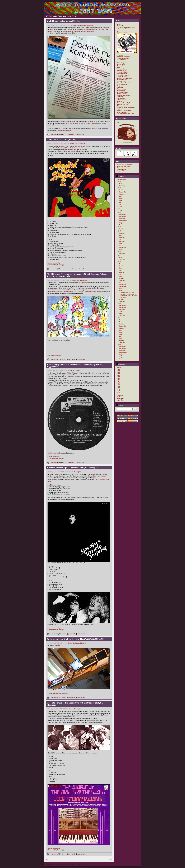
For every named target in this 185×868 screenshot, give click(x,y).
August (122, 194)
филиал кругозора (123, 95)
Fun (118, 394)
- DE (119, 374)
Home (119, 24)
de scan (75, 123)
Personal (83, 25)
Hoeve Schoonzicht (123, 166)
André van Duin (66, 146)
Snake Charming (67, 292)
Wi (68, 373)
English (78, 371)
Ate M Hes (72, 152)
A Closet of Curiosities (124, 78)
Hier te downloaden (54, 355)
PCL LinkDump (122, 69)
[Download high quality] (56, 265)
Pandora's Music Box (124, 111)
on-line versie (90, 123)
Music (75, 25)
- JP (119, 383)
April (121, 202)
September (123, 192)
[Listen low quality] (54, 263)
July (121, 196)
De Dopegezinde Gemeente (93, 292)
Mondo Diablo (121, 89)
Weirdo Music (121, 64)
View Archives (121, 180)
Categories (121, 364)
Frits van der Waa (59, 125)
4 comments (53, 698)
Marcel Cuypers (55, 292)
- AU (119, 369)
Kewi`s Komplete (53, 453)
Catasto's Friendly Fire (124, 103)
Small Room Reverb (123, 83)
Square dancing (122, 77)
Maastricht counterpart (60, 694)
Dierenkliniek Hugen (123, 168)
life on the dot (121, 81)
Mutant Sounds (122, 66)
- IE (119, 378)
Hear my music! (122, 32)
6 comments (53, 634)
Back (48, 860)
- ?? (119, 392)
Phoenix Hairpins (122, 72)
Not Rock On (121, 91)
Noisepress (120, 101)
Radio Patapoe (122, 169)
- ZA (119, 391)
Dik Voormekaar (80, 146)
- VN (119, 389)
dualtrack (120, 109)
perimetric (120, 87)
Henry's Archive (122, 80)
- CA (119, 372)
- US (119, 388)
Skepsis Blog (121, 171)
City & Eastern (78, 292)
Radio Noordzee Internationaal (80, 148)
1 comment (52, 134)
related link (80, 134)
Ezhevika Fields (122, 100)
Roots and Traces (123, 92)
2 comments (53, 359)
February (122, 186)
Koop (118, 86)
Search (120, 405)
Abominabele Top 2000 (60, 148)
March (121, 184)
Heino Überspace (122, 106)
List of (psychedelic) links (125, 114)
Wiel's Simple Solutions (125, 165)
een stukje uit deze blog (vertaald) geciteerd (79, 31)
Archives (120, 176)
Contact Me (120, 26)
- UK (119, 386)
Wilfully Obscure (122, 104)
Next (110, 860)
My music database (123, 57)
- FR (119, 375)
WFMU (119, 67)
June (121, 198)
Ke (58, 373)
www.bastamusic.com (65, 130)
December (123, 215)
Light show (120, 400)
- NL (78, 25)
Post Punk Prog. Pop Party (126, 107)
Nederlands (90, 25)
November (123, 217)
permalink (71, 134)
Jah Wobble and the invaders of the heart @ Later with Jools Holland (129, 294)
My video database (123, 58)
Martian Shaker (122, 74)
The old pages (121, 60)
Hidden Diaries (122, 94)
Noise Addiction (122, 112)
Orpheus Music (122, 70)
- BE (119, 371)
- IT (119, 381)
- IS (119, 380)
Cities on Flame (122, 84)
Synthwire (120, 97)
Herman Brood (92, 476)
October (122, 190)
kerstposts (84, 283)
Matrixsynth (121, 98)
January (122, 237)
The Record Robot (123, 75)
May (121, 200)
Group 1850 (59, 474)
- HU (119, 377)
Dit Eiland (57, 645)
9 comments (53, 854)
